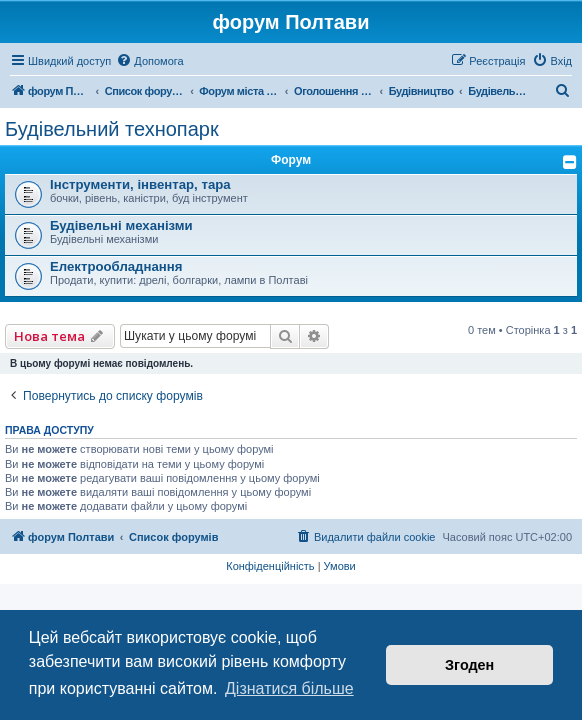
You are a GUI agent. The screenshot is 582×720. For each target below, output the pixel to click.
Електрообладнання (116, 266)
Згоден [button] (469, 665)
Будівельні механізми (121, 225)
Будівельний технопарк (112, 129)
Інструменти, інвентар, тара (140, 184)
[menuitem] (149, 61)
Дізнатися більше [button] (289, 688)
